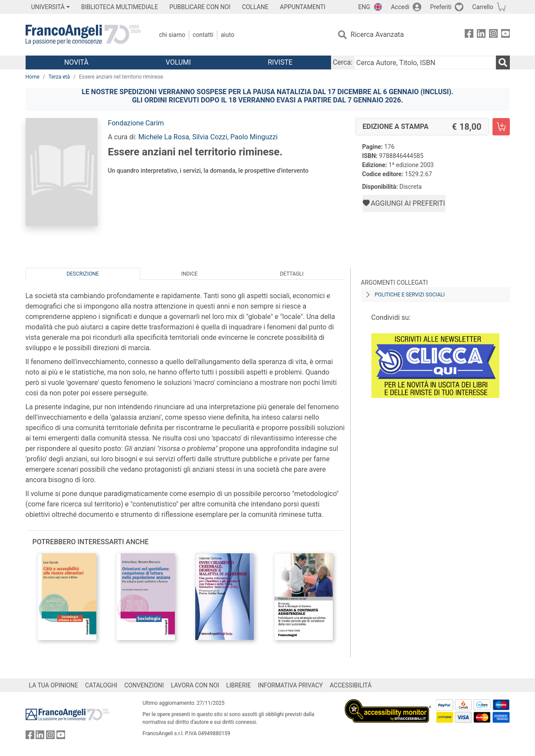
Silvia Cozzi (210, 137)
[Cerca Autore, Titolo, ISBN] (425, 62)
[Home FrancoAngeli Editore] (83, 35)
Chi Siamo (172, 35)
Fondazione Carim (136, 123)
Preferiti (441, 7)
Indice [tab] (190, 274)
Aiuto (228, 35)
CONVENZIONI (144, 685)
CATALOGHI (101, 685)
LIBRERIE (238, 685)
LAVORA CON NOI (195, 685)
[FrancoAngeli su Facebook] (469, 35)
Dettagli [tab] (292, 274)
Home (33, 77)
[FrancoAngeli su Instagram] (493, 35)
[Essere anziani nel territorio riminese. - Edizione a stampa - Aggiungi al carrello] (501, 127)
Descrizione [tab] (82, 274)
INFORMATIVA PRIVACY (290, 685)
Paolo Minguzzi (254, 137)
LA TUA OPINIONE (54, 685)
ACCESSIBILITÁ (351, 685)
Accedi (400, 7)
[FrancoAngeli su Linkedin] (481, 35)
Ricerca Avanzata (377, 35)
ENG (364, 7)
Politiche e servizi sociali (410, 295)
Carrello (482, 7)
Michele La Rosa (164, 137)
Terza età (59, 77)
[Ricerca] (503, 62)
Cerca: (343, 62)
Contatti (203, 35)
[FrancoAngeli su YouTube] (505, 35)
